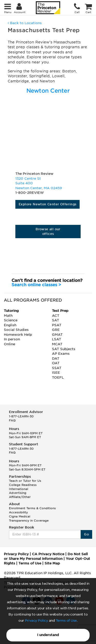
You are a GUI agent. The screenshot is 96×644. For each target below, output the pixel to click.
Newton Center (48, 91)
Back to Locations (25, 23)
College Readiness (23, 485)
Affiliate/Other (20, 497)
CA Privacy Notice (48, 554)
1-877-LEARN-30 (21, 416)
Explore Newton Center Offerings (47, 204)
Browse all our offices (48, 231)
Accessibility (18, 512)
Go (86, 534)
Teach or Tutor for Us (25, 481)
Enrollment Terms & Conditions (32, 508)
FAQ (12, 420)
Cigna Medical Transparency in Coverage (29, 518)
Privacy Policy (36, 621)
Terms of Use (66, 621)
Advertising (18, 493)
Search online (36, 285)
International (19, 489)
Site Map (52, 563)
